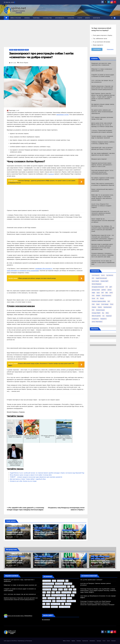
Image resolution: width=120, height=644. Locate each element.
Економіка (102, 556)
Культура (71, 18)
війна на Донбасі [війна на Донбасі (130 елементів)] (96, 316)
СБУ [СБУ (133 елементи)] (109, 301)
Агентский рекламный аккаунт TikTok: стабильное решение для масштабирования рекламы (103, 172)
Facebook (51, 174)
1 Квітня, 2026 (12, 565)
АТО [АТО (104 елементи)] (93, 278)
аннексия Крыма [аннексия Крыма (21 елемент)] (100, 310)
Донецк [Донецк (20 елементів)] (109, 290)
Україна (27, 18)
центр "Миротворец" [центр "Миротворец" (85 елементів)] (97, 322)
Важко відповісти (97, 45)
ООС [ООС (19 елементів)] (93, 296)
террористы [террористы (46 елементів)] (103, 319)
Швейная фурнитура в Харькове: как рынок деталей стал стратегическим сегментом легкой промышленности (102, 88)
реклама (107, 556)
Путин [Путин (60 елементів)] (93, 298)
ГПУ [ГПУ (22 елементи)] (107, 287)
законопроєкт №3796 (62, 115)
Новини (11, 50)
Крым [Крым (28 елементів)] (98, 293)
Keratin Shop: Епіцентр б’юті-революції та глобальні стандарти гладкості (101, 206)
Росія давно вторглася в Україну (102, 35)
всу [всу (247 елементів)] (103, 313)
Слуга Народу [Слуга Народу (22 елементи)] (105, 304)
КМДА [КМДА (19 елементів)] (93, 293)
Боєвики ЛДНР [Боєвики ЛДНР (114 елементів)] (104, 281)
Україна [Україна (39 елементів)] (100, 307)
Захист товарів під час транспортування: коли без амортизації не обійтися (103, 221)
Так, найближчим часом (99, 39)
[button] (112, 18)
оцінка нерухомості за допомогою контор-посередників (23, 271)
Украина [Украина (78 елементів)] (94, 307)
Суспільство (47, 18)
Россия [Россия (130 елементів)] (102, 298)
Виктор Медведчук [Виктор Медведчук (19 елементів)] (97, 284)
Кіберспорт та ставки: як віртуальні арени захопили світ (45, 534)
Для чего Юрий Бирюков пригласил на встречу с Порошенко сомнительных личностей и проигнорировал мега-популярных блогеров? (97, 603)
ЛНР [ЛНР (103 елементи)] (103, 293)
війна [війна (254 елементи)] (107, 313)
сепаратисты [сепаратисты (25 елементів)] (95, 319)
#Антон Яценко (24, 63)
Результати (110, 49)
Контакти (97, 18)
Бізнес (8, 528)
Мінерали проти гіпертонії (99, 159)
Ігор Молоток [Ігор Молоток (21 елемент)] (110, 275)
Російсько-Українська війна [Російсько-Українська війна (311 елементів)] (99, 301)
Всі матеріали (46, 620)
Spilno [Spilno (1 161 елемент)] (103, 275)
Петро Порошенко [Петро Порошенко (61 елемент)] (106, 296)
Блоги (88, 18)
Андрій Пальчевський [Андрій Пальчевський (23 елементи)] (101, 278)
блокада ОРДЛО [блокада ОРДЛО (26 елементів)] (96, 313)
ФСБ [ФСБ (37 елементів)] (93, 310)
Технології (9, 530)
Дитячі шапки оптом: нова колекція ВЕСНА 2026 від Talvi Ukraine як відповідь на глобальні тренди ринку (102, 125)
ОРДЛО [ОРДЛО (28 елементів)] (98, 296)
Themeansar (29, 641)
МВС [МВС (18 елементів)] (107, 293)
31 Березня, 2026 (41, 565)
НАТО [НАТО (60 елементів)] (111, 293)
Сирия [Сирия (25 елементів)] (98, 304)
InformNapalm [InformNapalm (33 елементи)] (96, 275)
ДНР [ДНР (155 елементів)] (111, 287)
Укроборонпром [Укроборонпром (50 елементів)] (107, 307)
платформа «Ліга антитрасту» (44, 269)
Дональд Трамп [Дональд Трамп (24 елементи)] (96, 290)
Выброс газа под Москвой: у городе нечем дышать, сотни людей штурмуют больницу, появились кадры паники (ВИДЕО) (98, 590)
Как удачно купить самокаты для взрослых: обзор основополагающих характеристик (102, 112)
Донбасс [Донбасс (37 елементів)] (104, 290)
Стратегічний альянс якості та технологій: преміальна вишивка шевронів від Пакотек (101, 213)
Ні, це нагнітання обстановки (101, 42)
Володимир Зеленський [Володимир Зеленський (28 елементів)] (98, 287)
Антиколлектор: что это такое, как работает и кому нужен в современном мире (103, 262)
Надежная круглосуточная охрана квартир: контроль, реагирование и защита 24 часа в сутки (102, 165)
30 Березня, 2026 (69, 565)
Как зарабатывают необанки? (94, 580)
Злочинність (60, 18)
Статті (80, 18)
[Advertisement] (46, 36)
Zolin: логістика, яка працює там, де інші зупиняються (100, 563)
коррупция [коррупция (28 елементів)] (109, 316)
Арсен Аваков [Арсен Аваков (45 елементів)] (95, 281)
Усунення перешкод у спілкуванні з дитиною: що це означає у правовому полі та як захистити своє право (103, 255)
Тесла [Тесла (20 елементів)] (112, 304)
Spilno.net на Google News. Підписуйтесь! (18, 616)
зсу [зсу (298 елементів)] (103, 316)
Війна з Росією (16, 18)
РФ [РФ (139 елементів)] (98, 298)
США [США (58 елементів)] (93, 304)
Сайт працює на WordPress (11, 641)
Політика (36, 18)
